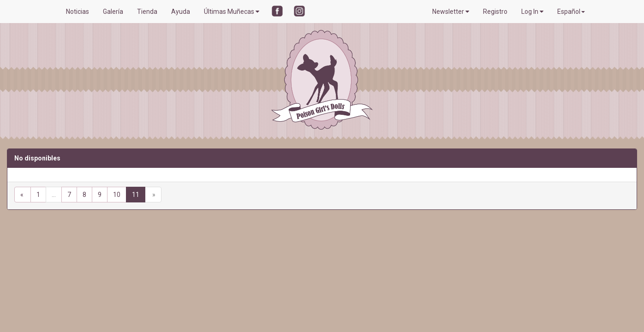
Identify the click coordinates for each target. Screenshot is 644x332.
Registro (495, 12)
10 (117, 195)
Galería (113, 12)
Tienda (147, 12)
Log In (532, 12)
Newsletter (451, 12)
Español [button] (571, 12)
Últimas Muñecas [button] (232, 12)
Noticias (78, 12)
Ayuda (181, 12)
